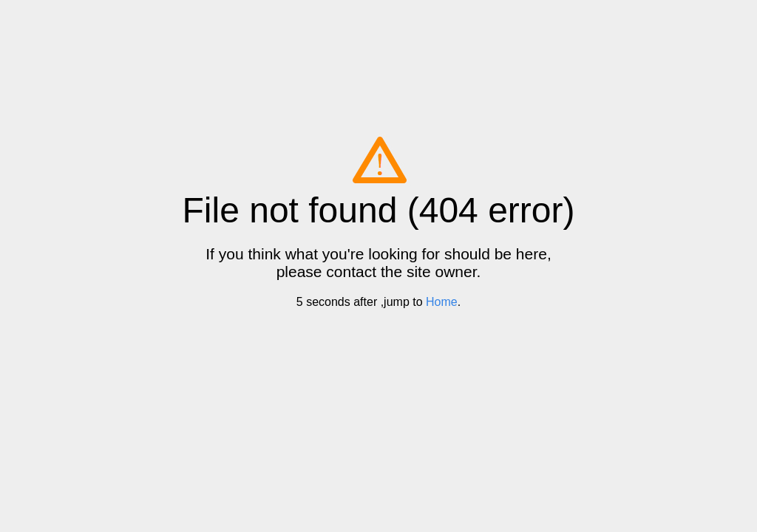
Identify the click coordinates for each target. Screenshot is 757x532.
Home (442, 302)
